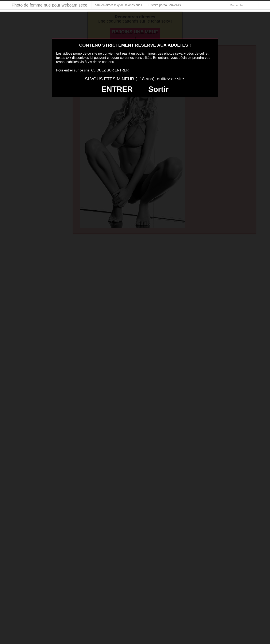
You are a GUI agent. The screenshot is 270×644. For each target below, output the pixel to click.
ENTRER (117, 89)
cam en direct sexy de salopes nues (118, 5)
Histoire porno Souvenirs (165, 5)
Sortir (158, 89)
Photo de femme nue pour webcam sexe (49, 5)
